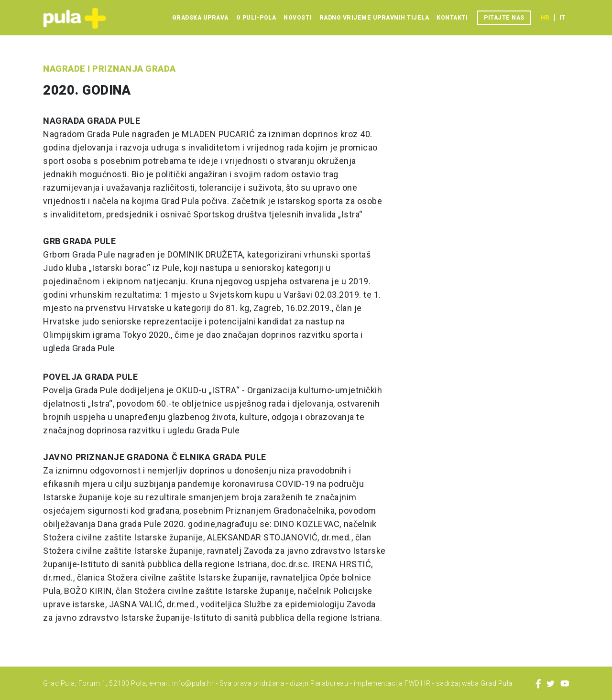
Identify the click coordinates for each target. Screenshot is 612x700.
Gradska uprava (200, 18)
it (562, 18)
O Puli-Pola (256, 18)
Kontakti (452, 18)
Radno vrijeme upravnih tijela (374, 18)
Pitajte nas (504, 18)
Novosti (298, 18)
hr (545, 18)
